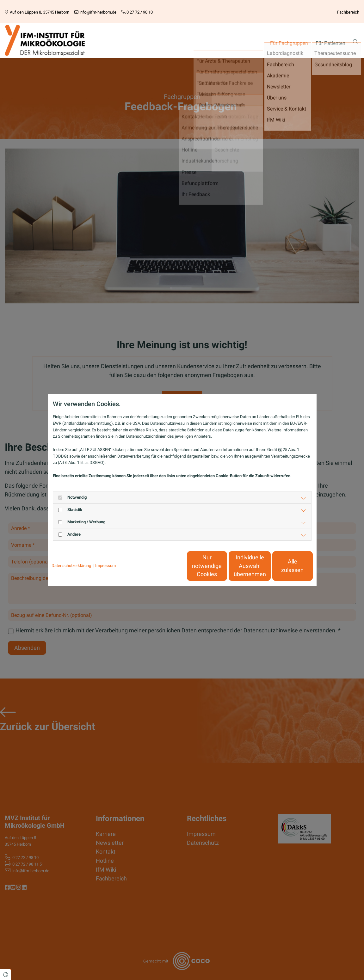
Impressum (105, 566)
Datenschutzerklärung (71, 566)
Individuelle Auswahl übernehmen (223, 566)
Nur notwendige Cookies (163, 566)
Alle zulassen (284, 566)
